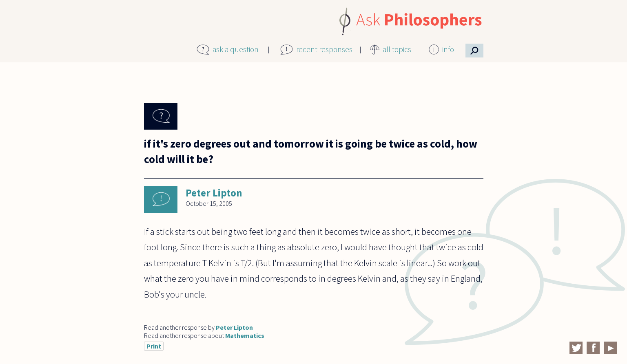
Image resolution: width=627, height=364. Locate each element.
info (448, 49)
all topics (397, 49)
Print (154, 346)
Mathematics (245, 335)
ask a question (236, 49)
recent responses (324, 49)
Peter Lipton (214, 193)
